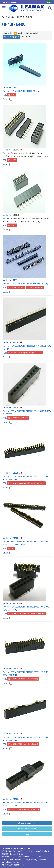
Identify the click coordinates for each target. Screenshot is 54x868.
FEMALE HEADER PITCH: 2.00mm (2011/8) (29, 284)
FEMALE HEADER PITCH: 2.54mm (25, 91)
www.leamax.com (10, 2)
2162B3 (16, 603)
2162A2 (16, 342)
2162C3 (16, 799)
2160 (15, 87)
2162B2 (16, 538)
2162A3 (16, 407)
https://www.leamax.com (13, 865)
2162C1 (16, 668)
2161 (15, 280)
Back (28, 834)
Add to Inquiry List (13, 37)
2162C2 (16, 734)
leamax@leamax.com (19, 859)
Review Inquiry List (28, 829)
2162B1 (16, 473)
